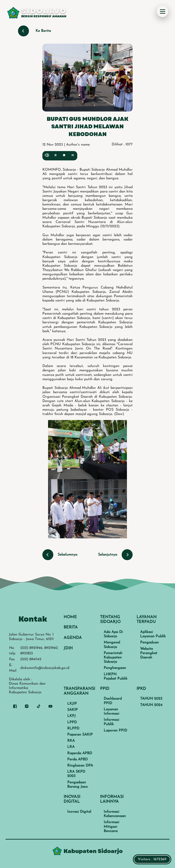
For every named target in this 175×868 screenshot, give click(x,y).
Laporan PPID (115, 731)
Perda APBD (77, 759)
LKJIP (72, 704)
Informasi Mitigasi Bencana (111, 827)
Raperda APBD (80, 753)
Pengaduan (149, 643)
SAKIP (72, 710)
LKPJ (71, 716)
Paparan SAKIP (80, 735)
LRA (71, 747)
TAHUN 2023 (151, 699)
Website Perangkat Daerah (149, 653)
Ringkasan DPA (80, 766)
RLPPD (73, 729)
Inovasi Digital (79, 812)
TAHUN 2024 (151, 705)
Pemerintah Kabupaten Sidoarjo (113, 658)
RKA (71, 741)
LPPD (72, 722)
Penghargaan (115, 668)
